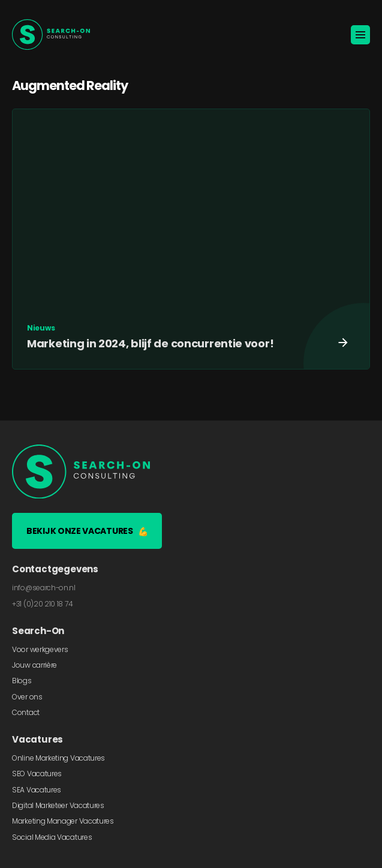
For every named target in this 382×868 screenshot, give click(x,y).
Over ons (27, 697)
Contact (26, 712)
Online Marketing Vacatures (58, 758)
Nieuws (41, 328)
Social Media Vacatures (52, 837)
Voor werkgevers (40, 649)
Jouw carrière (34, 665)
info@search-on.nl (44, 588)
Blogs (22, 681)
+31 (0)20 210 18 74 (42, 604)
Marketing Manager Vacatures (63, 821)
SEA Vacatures (37, 790)
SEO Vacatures (37, 774)
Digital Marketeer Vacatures (58, 805)
